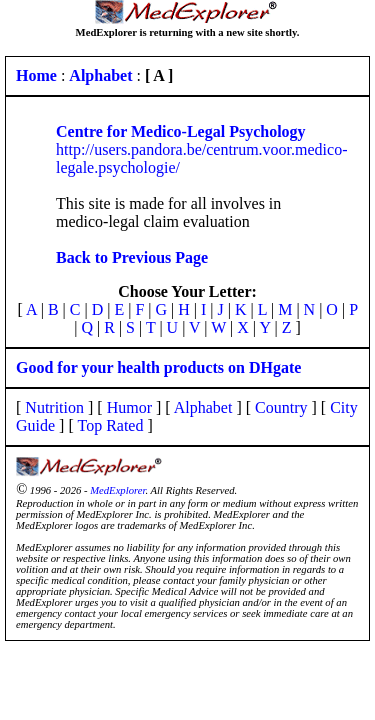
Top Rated (110, 425)
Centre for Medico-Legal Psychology (181, 131)
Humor (129, 407)
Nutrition (54, 407)
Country (281, 407)
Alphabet (203, 407)
